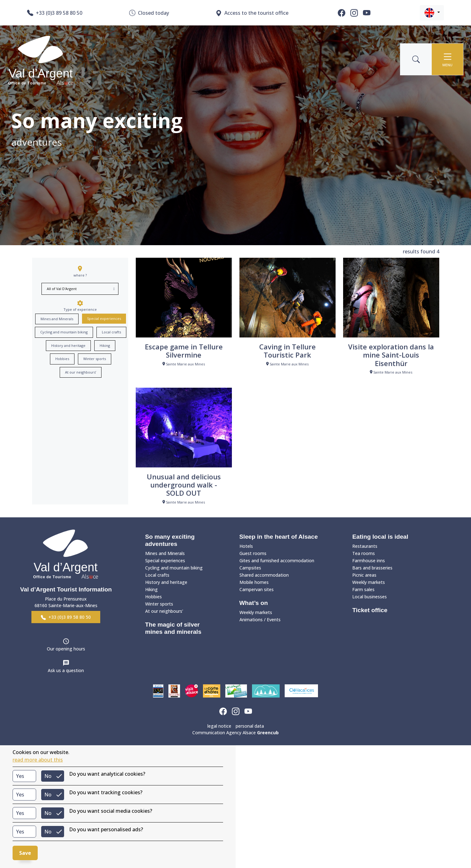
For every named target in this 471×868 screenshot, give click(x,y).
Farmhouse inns (369, 561)
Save (25, 853)
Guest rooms (253, 553)
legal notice (219, 726)
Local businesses (370, 597)
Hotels (246, 546)
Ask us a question (66, 670)
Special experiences (104, 318)
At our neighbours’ (81, 372)
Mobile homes (254, 582)
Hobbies (62, 359)
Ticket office (370, 610)
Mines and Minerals (57, 319)
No (48, 776)
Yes (20, 776)
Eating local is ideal (380, 537)
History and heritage (68, 345)
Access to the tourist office (252, 13)
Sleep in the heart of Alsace (279, 537)
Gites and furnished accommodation (277, 561)
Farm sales (363, 589)
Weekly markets (256, 612)
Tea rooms (364, 553)
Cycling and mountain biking (64, 332)
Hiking (105, 345)
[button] (432, 13)
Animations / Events (260, 620)
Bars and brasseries (372, 568)
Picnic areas (364, 575)
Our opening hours (66, 649)
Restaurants (365, 546)
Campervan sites (257, 589)
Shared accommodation (264, 575)
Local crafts (111, 332)
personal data (250, 726)
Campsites (250, 568)
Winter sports (95, 359)
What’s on (254, 603)
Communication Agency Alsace (235, 733)
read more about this (38, 760)
